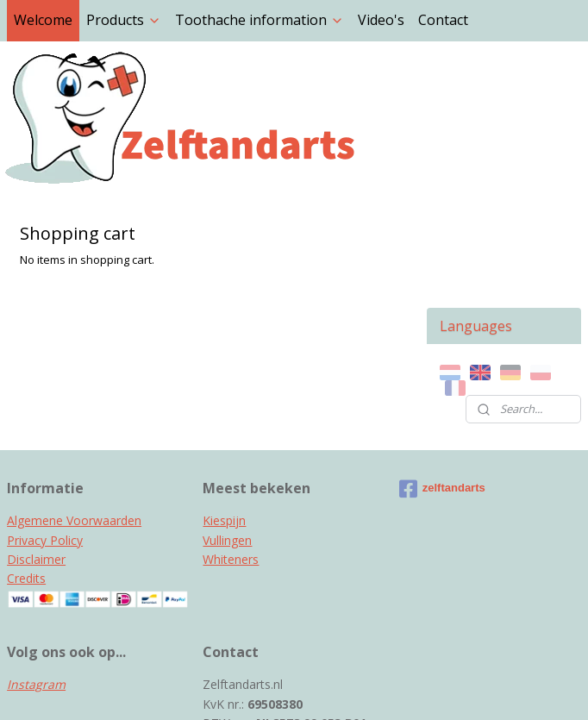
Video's (381, 20)
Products (124, 20)
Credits (26, 476)
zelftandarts (442, 387)
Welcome (43, 20)
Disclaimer (36, 457)
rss (258, 689)
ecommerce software (326, 689)
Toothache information (260, 20)
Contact (443, 20)
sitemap (222, 689)
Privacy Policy (45, 438)
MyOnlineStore (479, 689)
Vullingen (227, 438)
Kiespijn (224, 419)
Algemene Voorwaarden (74, 419)
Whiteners (231, 457)
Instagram (36, 582)
